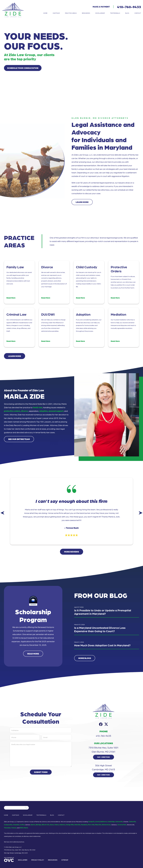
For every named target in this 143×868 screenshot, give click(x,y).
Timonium (7, 828)
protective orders (12, 411)
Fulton (57, 825)
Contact (138, 13)
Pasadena (84, 825)
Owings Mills (70, 825)
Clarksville (132, 822)
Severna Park (122, 825)
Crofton (22, 825)
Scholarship (100, 13)
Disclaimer (23, 860)
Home (45, 13)
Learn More (82, 202)
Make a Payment (101, 7)
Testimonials (115, 13)
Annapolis (91, 822)
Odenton (62, 825)
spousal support (56, 411)
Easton (33, 825)
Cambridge (111, 822)
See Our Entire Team (19, 439)
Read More (33, 654)
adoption (43, 411)
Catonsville (119, 822)
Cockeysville (8, 825)
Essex (52, 825)
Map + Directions (104, 757)
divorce (25, 411)
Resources (86, 13)
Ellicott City (46, 825)
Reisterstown (106, 825)
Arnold (97, 822)
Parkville (77, 825)
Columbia (16, 825)
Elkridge (39, 825)
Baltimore (104, 822)
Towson (14, 828)
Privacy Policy (38, 860)
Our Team (56, 13)
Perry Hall (91, 825)
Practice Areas (71, 13)
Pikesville (98, 825)
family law (38, 407)
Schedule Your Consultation (23, 68)
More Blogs (85, 658)
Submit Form (41, 772)
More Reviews (72, 552)
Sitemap (65, 860)
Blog (127, 13)
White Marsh (24, 828)
